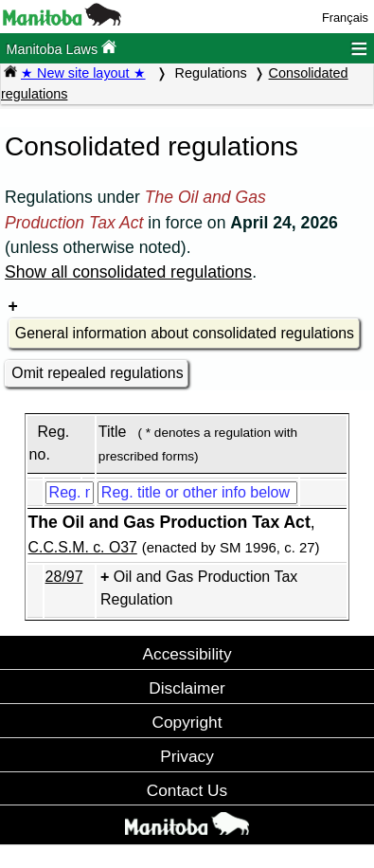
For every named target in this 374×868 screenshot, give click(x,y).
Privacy (187, 756)
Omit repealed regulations (97, 373)
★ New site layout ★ (83, 73)
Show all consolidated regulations (128, 272)
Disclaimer (187, 688)
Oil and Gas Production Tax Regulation (199, 588)
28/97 (64, 577)
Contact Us (187, 790)
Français (345, 18)
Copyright (187, 722)
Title (113, 432)
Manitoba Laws (61, 48)
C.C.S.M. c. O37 (83, 547)
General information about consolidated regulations (185, 333)
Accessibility (187, 654)
